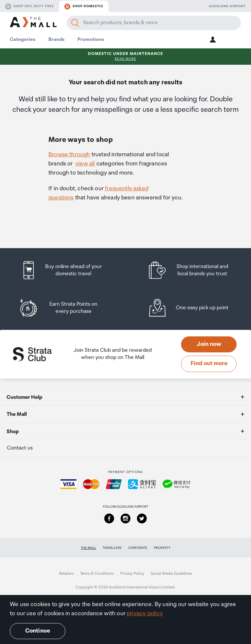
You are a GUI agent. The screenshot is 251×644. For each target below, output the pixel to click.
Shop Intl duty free (30, 7)
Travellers (112, 548)
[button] (213, 39)
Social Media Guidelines (171, 574)
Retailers (66, 574)
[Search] (75, 23)
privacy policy (145, 614)
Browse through (69, 155)
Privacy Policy (132, 574)
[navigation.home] (33, 23)
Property (162, 548)
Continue (38, 631)
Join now (209, 344)
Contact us (20, 448)
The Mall (88, 548)
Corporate (138, 548)
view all (85, 164)
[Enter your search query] (154, 23)
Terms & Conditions (97, 574)
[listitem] (68, 270)
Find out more (209, 364)
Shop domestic (84, 7)
